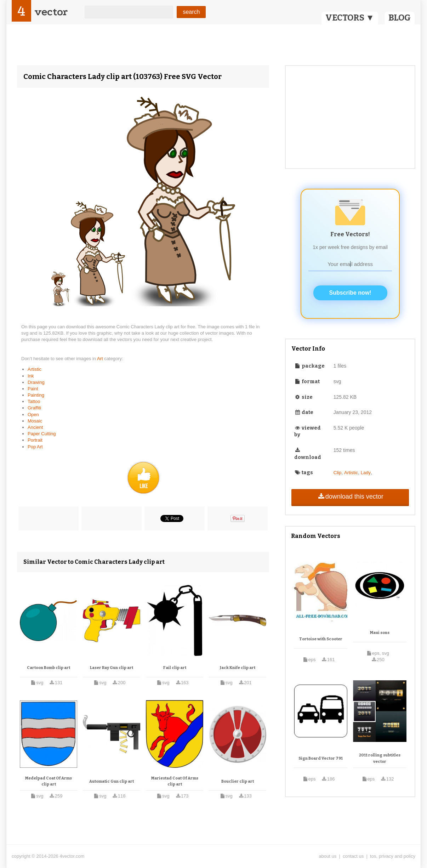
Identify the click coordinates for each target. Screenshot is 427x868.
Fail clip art (175, 668)
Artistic (35, 369)
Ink (31, 376)
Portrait (35, 440)
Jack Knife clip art (238, 668)
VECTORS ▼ (350, 18)
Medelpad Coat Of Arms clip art (49, 781)
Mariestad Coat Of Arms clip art (175, 781)
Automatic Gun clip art (112, 781)
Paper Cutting (42, 434)
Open (33, 415)
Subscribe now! (350, 293)
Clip (337, 473)
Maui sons (380, 633)
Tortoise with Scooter (321, 639)
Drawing (36, 382)
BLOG (400, 18)
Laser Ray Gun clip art (112, 668)
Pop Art (35, 447)
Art (101, 359)
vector (51, 12)
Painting (36, 395)
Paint (33, 389)
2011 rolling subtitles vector (380, 758)
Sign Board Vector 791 (321, 758)
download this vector (350, 497)
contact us (353, 856)
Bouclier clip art (238, 781)
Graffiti (34, 408)
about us (328, 856)
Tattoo (34, 401)
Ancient (35, 427)
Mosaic (35, 421)
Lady (366, 473)
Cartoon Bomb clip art (49, 668)
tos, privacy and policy (393, 856)
